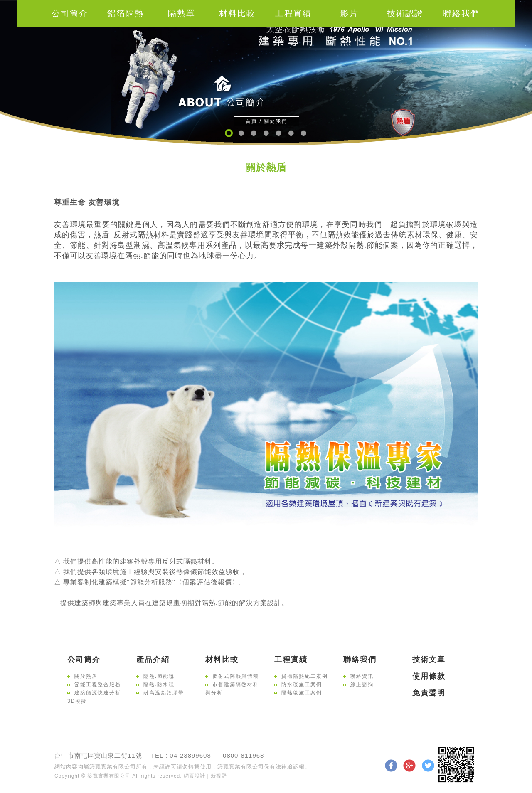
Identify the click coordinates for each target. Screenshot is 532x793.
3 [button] (253, 133)
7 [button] (303, 133)
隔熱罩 (182, 13)
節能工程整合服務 (98, 685)
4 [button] (266, 133)
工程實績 (293, 13)
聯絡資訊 (362, 676)
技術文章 (429, 660)
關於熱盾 (86, 676)
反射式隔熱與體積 (236, 676)
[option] (266, 73)
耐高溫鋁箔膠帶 (164, 693)
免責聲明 (429, 693)
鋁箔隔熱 (126, 13)
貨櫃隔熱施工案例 (305, 676)
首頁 (251, 121)
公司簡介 (70, 13)
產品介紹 (153, 660)
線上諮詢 (362, 685)
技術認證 (405, 13)
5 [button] (278, 133)
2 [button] (241, 133)
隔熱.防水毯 (159, 685)
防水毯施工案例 (302, 685)
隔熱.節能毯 (159, 676)
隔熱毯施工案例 (302, 693)
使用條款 (429, 676)
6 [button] (291, 133)
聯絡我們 (461, 13)
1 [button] (228, 133)
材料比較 (237, 13)
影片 (350, 13)
